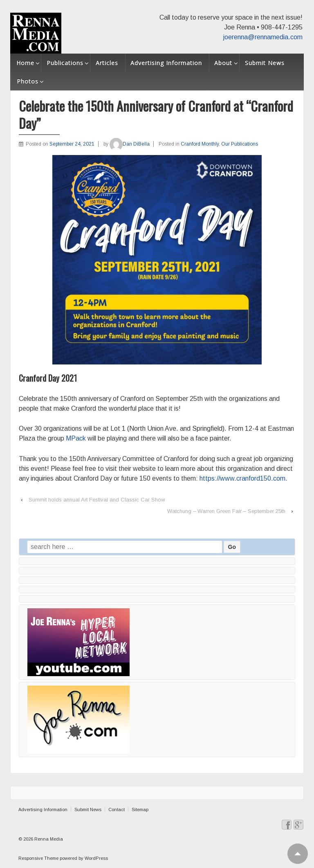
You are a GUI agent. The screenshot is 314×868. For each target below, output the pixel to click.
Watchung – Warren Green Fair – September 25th (226, 511)
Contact (117, 810)
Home (25, 63)
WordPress (96, 858)
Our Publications (240, 144)
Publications (65, 63)
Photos (28, 81)
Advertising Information (166, 63)
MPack (76, 438)
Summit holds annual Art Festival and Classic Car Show (97, 500)
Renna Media (48, 839)
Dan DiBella (130, 144)
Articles (107, 63)
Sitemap (140, 810)
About (223, 63)
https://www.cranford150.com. (243, 478)
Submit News (265, 63)
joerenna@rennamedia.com (263, 37)
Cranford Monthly (200, 144)
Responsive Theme (38, 858)
